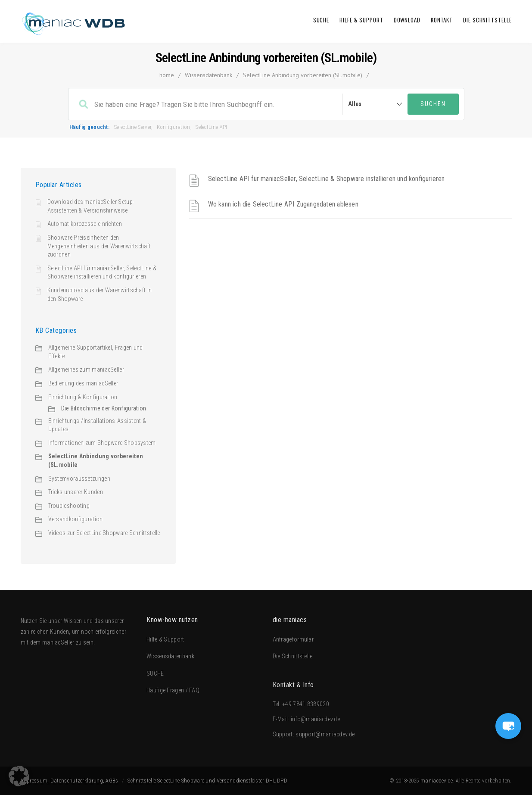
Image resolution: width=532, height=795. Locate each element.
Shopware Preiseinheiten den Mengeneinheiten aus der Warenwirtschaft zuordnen (99, 246)
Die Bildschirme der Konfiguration (104, 408)
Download (407, 20)
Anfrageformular (293, 639)
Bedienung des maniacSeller (83, 383)
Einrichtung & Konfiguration (83, 397)
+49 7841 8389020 (306, 704)
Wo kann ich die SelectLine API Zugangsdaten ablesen (283, 204)
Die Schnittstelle (487, 20)
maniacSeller (58, 642)
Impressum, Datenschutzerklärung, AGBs (70, 781)
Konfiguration (174, 127)
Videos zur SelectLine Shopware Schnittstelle (104, 533)
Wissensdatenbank (208, 75)
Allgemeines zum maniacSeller (86, 369)
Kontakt (442, 20)
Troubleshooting (69, 506)
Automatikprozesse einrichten (85, 224)
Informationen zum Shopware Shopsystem (102, 443)
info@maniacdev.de (315, 719)
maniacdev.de (437, 781)
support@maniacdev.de (325, 734)
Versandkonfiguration (76, 519)
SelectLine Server (133, 127)
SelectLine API (211, 127)
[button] (19, 776)
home (167, 75)
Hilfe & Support (361, 20)
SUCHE (321, 20)
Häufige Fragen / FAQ (173, 690)
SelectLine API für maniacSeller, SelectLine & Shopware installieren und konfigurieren (327, 179)
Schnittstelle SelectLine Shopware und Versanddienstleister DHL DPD (207, 781)
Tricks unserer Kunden (76, 492)
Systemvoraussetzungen (79, 479)
